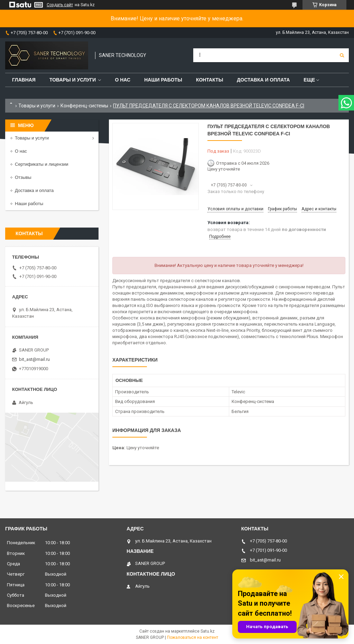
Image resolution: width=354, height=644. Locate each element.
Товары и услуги (73, 80)
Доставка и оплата (263, 80)
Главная (24, 80)
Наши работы (163, 80)
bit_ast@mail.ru (34, 359)
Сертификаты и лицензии (41, 164)
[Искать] (342, 55)
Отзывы (23, 177)
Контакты (209, 80)
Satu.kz (208, 631)
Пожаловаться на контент (193, 637)
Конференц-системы (84, 106)
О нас (123, 80)
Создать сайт (60, 5)
